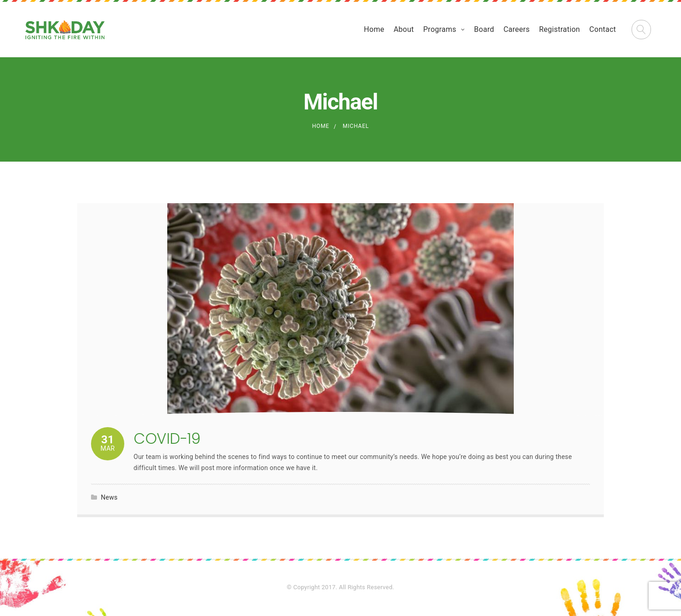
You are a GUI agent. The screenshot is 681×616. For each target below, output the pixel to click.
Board (484, 29)
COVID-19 (167, 438)
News (109, 497)
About (404, 29)
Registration (560, 29)
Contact (603, 29)
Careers (517, 29)
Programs (440, 29)
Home (374, 29)
